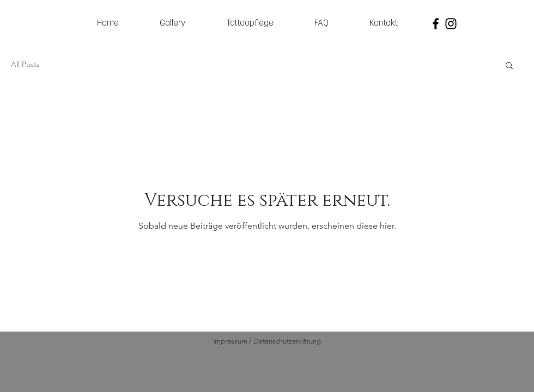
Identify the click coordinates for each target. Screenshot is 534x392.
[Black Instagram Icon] (451, 24)
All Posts (25, 64)
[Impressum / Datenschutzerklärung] (267, 341)
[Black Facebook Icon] (436, 24)
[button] (509, 66)
